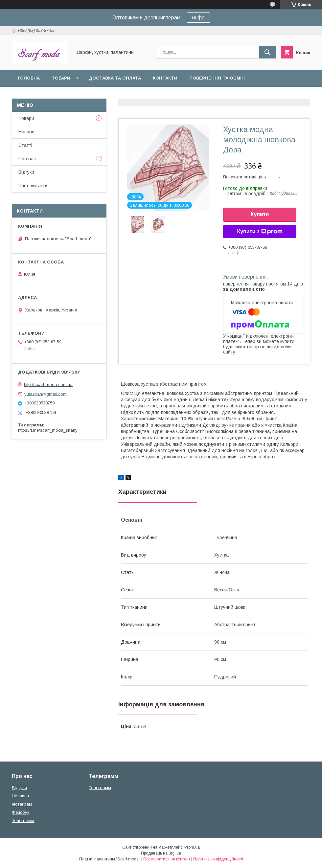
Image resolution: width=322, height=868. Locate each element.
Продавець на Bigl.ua (161, 853)
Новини (26, 132)
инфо (198, 18)
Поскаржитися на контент (167, 859)
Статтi (25, 145)
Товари (61, 78)
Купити (260, 214)
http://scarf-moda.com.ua (48, 385)
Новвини (20, 796)
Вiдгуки (26, 172)
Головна (29, 78)
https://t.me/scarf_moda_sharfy (48, 430)
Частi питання (34, 186)
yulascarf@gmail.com (46, 394)
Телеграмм (23, 821)
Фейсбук (21, 812)
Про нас (27, 159)
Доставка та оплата (115, 78)
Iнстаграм (22, 804)
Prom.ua (192, 847)
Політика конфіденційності (218, 859)
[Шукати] (267, 52)
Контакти (165, 78)
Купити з (260, 232)
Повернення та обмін (217, 78)
